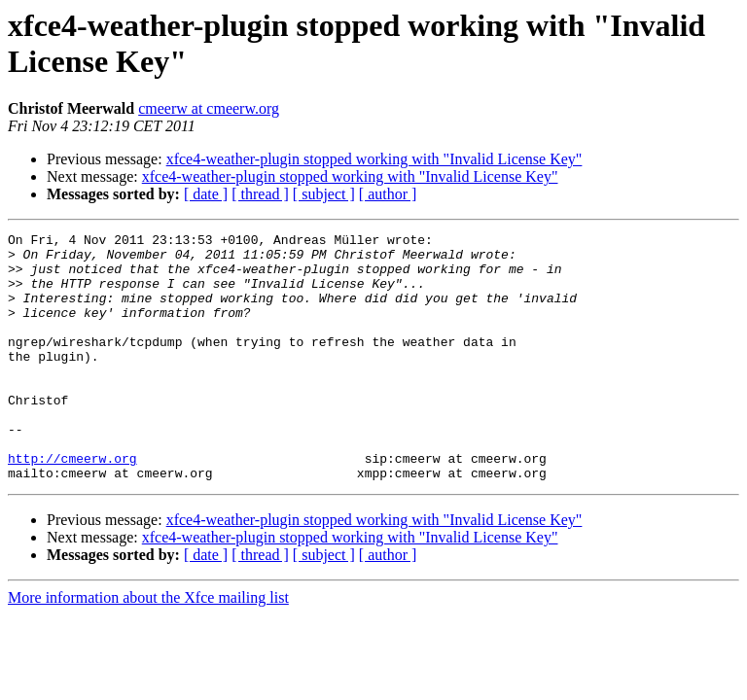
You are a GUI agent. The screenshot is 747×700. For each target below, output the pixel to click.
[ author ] (388, 194)
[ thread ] (260, 194)
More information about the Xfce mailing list (148, 647)
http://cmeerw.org (72, 505)
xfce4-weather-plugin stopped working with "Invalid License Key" (374, 159)
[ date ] (206, 194)
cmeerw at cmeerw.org (209, 108)
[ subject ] (324, 194)
